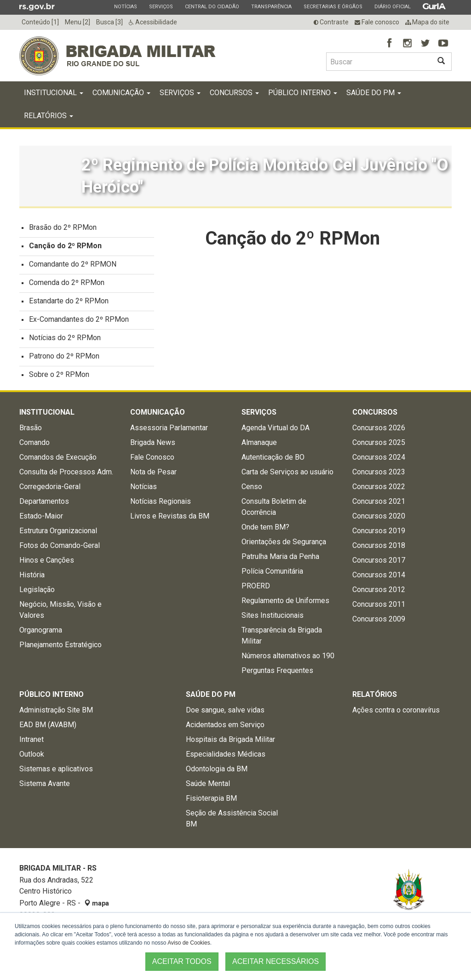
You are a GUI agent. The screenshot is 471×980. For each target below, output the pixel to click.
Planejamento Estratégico (60, 647)
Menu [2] (78, 22)
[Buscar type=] (379, 62)
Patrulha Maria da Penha (280, 559)
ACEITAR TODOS (182, 961)
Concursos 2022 (379, 489)
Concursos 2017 (379, 562)
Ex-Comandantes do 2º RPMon (79, 322)
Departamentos (44, 504)
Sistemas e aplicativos (56, 771)
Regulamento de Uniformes (285, 603)
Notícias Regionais (161, 504)
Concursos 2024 (379, 459)
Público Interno (303, 95)
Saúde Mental (208, 786)
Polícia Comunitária (272, 573)
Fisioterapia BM (211, 801)
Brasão (31, 430)
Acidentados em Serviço (225, 727)
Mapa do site (427, 22)
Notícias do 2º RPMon (65, 340)
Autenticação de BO (273, 459)
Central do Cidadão (212, 6)
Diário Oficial (392, 6)
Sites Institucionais (273, 618)
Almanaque (259, 445)
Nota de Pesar (153, 474)
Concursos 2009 (379, 621)
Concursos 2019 (379, 533)
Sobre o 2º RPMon (59, 377)
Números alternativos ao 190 (288, 658)
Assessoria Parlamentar (169, 430)
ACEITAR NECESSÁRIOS (276, 961)
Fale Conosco (152, 459)
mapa (97, 906)
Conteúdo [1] (40, 22)
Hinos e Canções (47, 562)
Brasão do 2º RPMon (63, 230)
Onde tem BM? (265, 529)
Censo (252, 489)
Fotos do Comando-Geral (60, 548)
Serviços (161, 6)
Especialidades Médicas (226, 756)
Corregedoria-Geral (50, 489)
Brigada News (153, 445)
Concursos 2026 (379, 430)
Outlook (32, 756)
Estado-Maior (41, 518)
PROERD (256, 588)
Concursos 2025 (379, 445)
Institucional (54, 95)
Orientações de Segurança (284, 544)
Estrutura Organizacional (58, 533)
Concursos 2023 (379, 474)
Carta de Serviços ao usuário (287, 474)
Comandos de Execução (58, 459)
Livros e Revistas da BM (170, 518)
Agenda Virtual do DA (276, 430)
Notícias (125, 6)
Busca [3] (109, 22)
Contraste (331, 22)
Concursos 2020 (379, 518)
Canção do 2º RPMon (65, 248)
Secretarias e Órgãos (333, 6)
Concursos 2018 (379, 548)
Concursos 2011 (379, 607)
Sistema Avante (45, 786)
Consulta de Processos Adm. (66, 474)
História (32, 577)
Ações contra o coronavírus (396, 712)
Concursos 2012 (379, 592)
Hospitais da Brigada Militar (230, 742)
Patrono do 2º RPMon (64, 358)
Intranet (32, 742)
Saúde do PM (374, 95)
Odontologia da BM (217, 771)
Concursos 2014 (379, 577)
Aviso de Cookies (189, 943)
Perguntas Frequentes (277, 673)
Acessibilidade (153, 22)
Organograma (41, 632)
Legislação (37, 592)
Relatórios (49, 118)
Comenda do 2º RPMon (67, 285)
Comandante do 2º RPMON (73, 266)
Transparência (271, 6)
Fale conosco (377, 22)
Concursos (234, 95)
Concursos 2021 (379, 504)
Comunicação (121, 95)
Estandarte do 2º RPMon (69, 303)
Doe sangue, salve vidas (225, 712)
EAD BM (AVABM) (48, 727)
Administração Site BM (56, 712)
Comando (34, 445)
